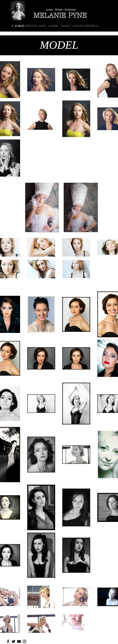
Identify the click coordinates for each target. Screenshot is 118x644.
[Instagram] (23, 26)
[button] (53, 26)
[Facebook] (12, 26)
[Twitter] (16, 26)
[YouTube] (19, 26)
